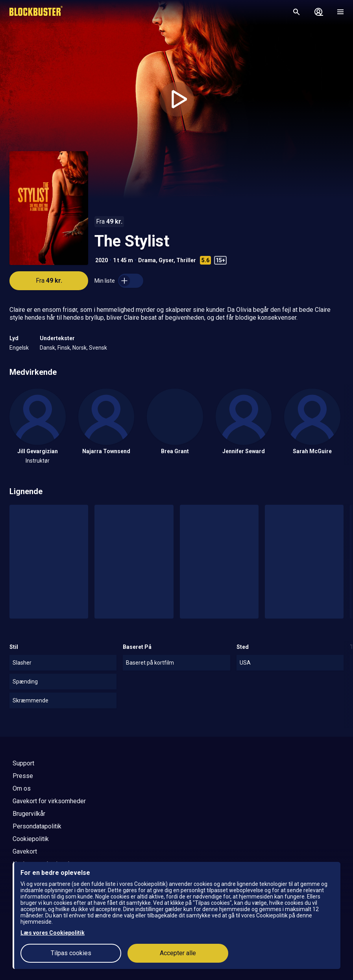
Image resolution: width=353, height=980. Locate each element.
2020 (102, 260)
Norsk (79, 348)
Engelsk (19, 348)
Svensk (98, 348)
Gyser (166, 260)
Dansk (47, 348)
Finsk (64, 348)
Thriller (186, 260)
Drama (147, 260)
